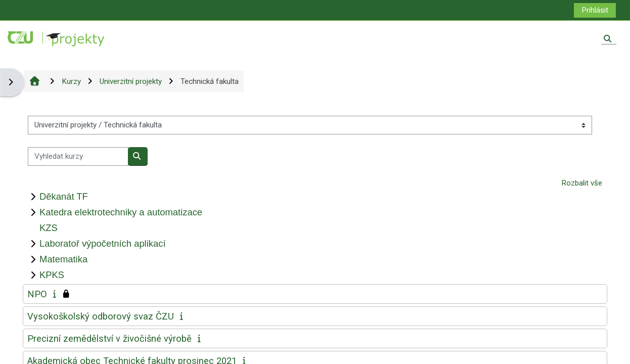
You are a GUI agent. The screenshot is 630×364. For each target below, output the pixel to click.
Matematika (63, 259)
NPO (37, 294)
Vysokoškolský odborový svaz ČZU (101, 316)
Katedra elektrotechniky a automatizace (121, 212)
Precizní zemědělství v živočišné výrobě (109, 338)
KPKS (52, 275)
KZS (49, 228)
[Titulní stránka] (57, 38)
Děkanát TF (64, 196)
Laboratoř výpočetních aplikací (102, 243)
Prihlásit (595, 10)
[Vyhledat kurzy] (78, 156)
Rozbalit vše (582, 183)
